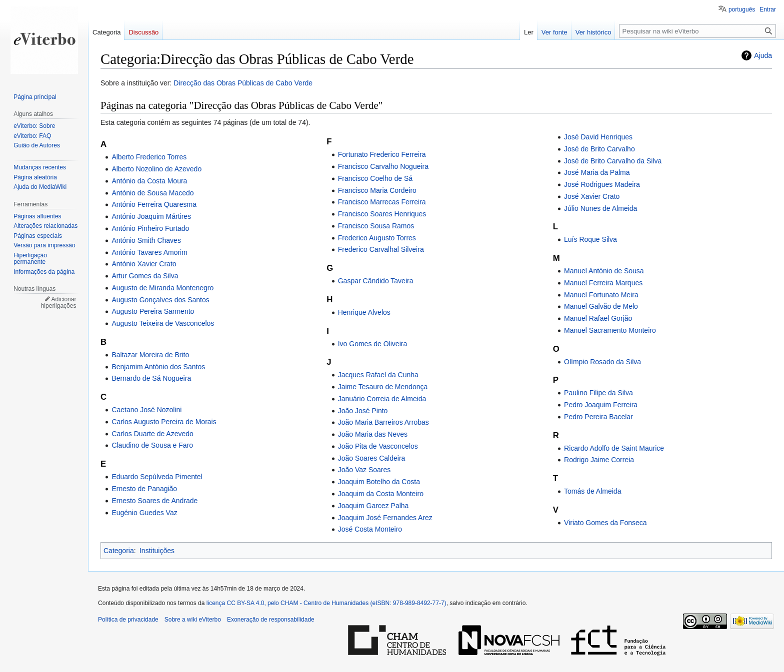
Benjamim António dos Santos (158, 367)
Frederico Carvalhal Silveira (381, 249)
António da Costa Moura (149, 181)
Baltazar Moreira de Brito (150, 355)
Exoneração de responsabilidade (271, 620)
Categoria (119, 551)
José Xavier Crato (592, 196)
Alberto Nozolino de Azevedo (156, 169)
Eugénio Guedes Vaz (144, 513)
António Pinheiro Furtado (150, 228)
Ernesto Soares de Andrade (154, 501)
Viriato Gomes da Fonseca (605, 523)
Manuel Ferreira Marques (603, 283)
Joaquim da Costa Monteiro (381, 494)
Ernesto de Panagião (144, 489)
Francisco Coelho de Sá (375, 178)
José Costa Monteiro (370, 529)
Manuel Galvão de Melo (601, 306)
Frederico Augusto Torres (377, 238)
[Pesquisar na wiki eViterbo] (697, 31)
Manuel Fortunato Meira (601, 295)
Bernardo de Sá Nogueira (151, 378)
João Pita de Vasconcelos (378, 446)
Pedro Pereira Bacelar (598, 417)
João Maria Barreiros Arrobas (383, 422)
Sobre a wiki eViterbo (193, 620)
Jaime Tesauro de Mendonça (383, 387)
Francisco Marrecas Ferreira (382, 202)
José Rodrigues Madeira (602, 184)
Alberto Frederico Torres (149, 157)
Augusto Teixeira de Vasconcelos (163, 323)
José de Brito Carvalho (599, 149)
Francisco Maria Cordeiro (377, 190)
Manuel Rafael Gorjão (598, 318)
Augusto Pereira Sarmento (153, 311)
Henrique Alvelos (364, 312)
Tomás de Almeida (592, 491)
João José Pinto (363, 411)
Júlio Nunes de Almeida (600, 208)
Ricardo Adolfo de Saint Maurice (614, 448)
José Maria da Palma (597, 172)
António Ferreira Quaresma (154, 204)
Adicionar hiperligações (59, 303)
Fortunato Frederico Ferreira (382, 154)
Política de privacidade (128, 620)
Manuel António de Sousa (604, 271)
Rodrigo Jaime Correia (599, 460)
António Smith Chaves (146, 240)
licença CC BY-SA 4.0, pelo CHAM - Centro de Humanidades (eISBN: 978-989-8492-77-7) (326, 603)
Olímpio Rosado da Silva (602, 362)
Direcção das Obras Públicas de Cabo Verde (243, 83)
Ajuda (763, 55)
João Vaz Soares (364, 470)
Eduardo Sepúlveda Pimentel (157, 477)
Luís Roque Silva (590, 239)
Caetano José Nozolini (146, 410)
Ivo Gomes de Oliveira (373, 344)
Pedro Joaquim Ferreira (601, 405)
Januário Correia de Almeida (382, 399)
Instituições (157, 551)
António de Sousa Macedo (152, 193)
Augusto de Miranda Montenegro (162, 288)
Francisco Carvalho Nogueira (383, 166)
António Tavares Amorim (149, 252)
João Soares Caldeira (372, 458)
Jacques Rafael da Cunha (378, 375)
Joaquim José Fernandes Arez (385, 518)
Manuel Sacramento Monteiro (610, 330)
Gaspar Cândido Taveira (376, 281)
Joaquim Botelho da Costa (379, 482)
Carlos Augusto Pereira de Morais (164, 422)
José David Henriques (598, 137)
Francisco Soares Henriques (382, 214)
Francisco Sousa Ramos (376, 226)
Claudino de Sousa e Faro (152, 445)
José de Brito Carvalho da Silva (613, 161)
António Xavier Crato (144, 264)
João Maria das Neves (373, 434)
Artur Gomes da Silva (145, 276)
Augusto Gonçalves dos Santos (160, 300)
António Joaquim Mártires (151, 216)
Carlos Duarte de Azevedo (152, 434)
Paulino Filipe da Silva (598, 393)
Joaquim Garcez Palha (373, 506)
